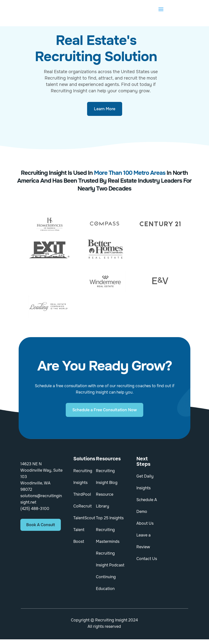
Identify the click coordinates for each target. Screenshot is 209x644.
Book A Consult (41, 525)
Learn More (105, 109)
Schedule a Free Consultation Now (105, 410)
